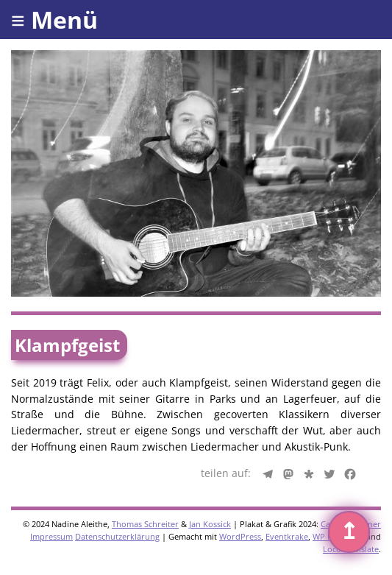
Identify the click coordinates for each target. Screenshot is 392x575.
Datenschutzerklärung (117, 536)
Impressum (51, 536)
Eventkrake (287, 536)
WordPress (240, 536)
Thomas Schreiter (145, 524)
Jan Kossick (210, 524)
